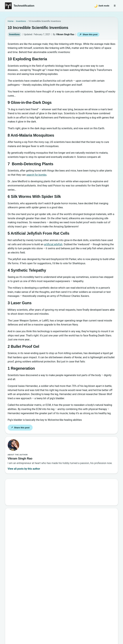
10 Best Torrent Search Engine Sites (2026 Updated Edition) (49, 522)
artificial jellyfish (53, 244)
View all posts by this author (24, 469)
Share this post (88, 34)
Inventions (14, 34)
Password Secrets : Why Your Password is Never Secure (47, 572)
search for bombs (36, 175)
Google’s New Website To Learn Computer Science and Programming (54, 515)
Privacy (97, 608)
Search (109, 491)
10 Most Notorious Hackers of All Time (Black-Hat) (44, 558)
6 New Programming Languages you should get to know (47, 543)
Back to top (11, 629)
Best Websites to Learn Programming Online (40, 529)
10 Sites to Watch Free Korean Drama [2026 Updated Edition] (49, 579)
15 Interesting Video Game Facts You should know (43, 536)
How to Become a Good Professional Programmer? (44, 550)
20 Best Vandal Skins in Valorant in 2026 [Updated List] (46, 565)
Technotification (24, 6)
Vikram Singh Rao (65, 34)
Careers (111, 608)
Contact (83, 608)
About (69, 608)
